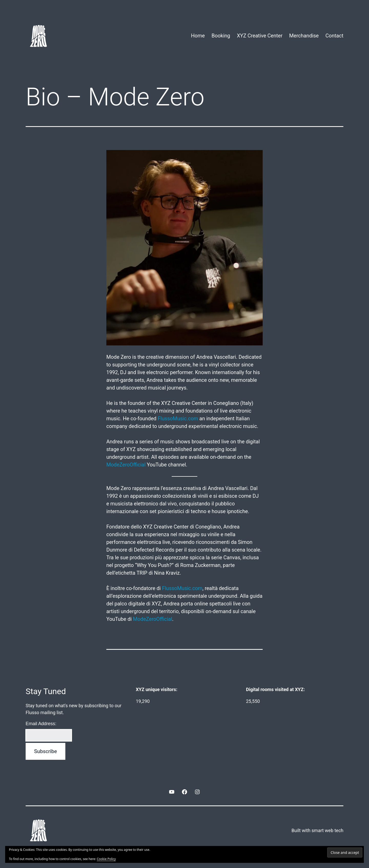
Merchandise (304, 36)
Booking (221, 36)
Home (198, 36)
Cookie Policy (106, 859)
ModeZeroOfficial (126, 465)
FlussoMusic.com (178, 418)
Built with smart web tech (317, 830)
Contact (334, 36)
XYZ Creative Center (260, 36)
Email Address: (41, 724)
